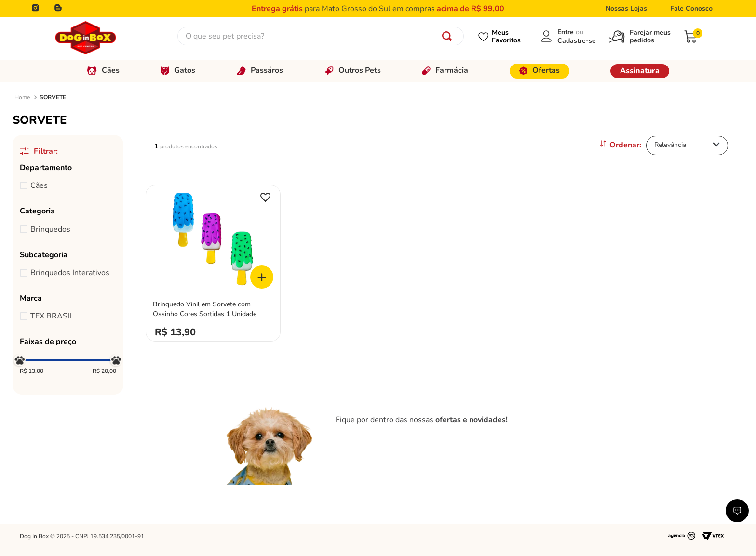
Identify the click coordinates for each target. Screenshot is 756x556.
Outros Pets (353, 70)
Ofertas (540, 70)
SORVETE (53, 97)
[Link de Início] (22, 98)
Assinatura (640, 71)
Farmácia (445, 70)
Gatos (178, 70)
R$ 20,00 (104, 371)
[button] (68, 168)
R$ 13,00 (32, 371)
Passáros (260, 70)
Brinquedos (50, 229)
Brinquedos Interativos (70, 273)
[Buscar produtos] (449, 36)
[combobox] (321, 36)
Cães (103, 70)
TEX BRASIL (52, 316)
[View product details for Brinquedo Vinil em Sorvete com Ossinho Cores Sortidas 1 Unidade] (213, 261)
